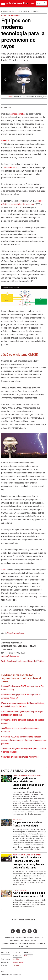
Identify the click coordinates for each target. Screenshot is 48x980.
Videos (34, 940)
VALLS (19, 97)
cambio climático (18, 114)
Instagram (22, 661)
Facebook (11, 661)
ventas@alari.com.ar (10, 656)
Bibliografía (23, 943)
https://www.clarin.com (16, 633)
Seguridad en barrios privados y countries (20, 757)
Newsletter (23, 946)
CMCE (45, 97)
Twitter (41, 661)
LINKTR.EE (5, 943)
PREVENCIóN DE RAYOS (35, 97)
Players (30, 937)
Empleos (14, 943)
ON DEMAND (25, 940)
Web (4, 661)
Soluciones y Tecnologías (15, 937)
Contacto (41, 943)
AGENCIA (32, 943)
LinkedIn (32, 661)
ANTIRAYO (25, 97)
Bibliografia (28, 956)
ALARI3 (15, 97)
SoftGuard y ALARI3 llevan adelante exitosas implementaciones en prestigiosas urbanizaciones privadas (24, 740)
